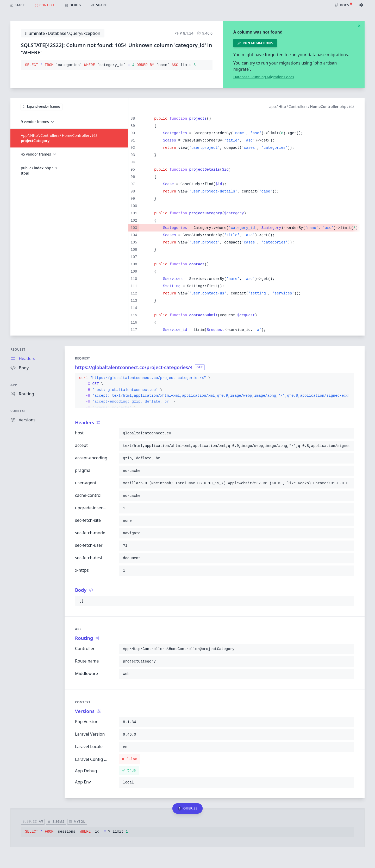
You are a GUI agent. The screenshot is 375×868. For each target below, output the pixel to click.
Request (18, 349)
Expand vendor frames (42, 107)
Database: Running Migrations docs (264, 77)
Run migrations (255, 43)
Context (18, 411)
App (14, 385)
